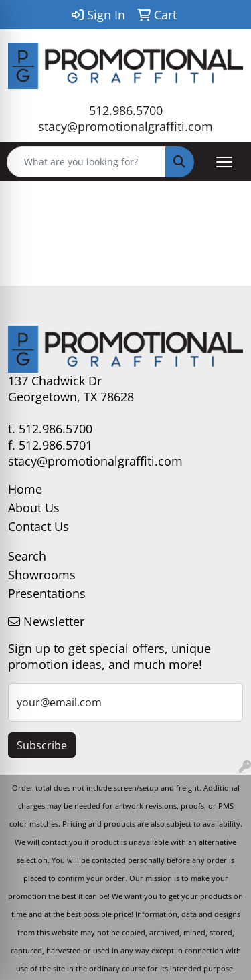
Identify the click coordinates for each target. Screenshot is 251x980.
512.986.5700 (126, 110)
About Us (34, 508)
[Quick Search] (86, 162)
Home (25, 489)
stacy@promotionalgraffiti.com (125, 126)
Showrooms (42, 575)
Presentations (47, 593)
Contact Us (38, 526)
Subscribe (42, 745)
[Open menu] (224, 162)
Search (27, 556)
